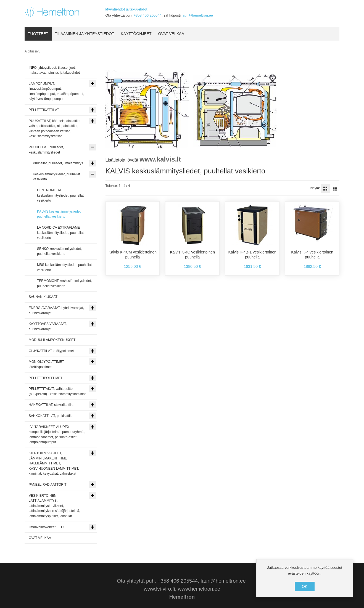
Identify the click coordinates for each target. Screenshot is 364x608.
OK (305, 586)
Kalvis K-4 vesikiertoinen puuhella (312, 255)
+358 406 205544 (148, 15)
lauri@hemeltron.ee (197, 15)
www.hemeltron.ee (199, 589)
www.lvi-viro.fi (159, 589)
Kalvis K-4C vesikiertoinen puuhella (193, 255)
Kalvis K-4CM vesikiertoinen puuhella (133, 255)
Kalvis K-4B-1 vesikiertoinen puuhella (252, 255)
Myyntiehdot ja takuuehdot (126, 9)
